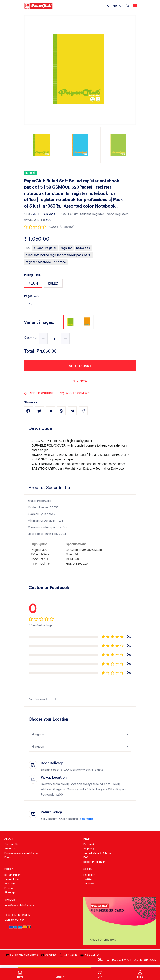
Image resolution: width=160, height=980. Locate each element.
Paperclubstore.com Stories (21, 853)
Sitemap (10, 892)
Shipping (89, 849)
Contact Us (11, 844)
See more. (87, 819)
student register (45, 248)
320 (31, 304)
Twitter (88, 879)
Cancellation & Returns (97, 853)
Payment (89, 844)
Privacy (9, 888)
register (66, 248)
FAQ (86, 857)
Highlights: (39, 544)
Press (8, 857)
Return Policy (12, 875)
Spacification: (76, 544)
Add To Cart (80, 366)
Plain (33, 283)
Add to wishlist (39, 393)
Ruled (53, 283)
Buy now (80, 381)
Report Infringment (95, 862)
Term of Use (12, 879)
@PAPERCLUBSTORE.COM (140, 960)
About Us (10, 849)
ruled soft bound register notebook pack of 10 (58, 255)
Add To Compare (75, 393)
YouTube (89, 884)
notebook (83, 248)
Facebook (89, 875)
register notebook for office (46, 262)
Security (9, 884)
